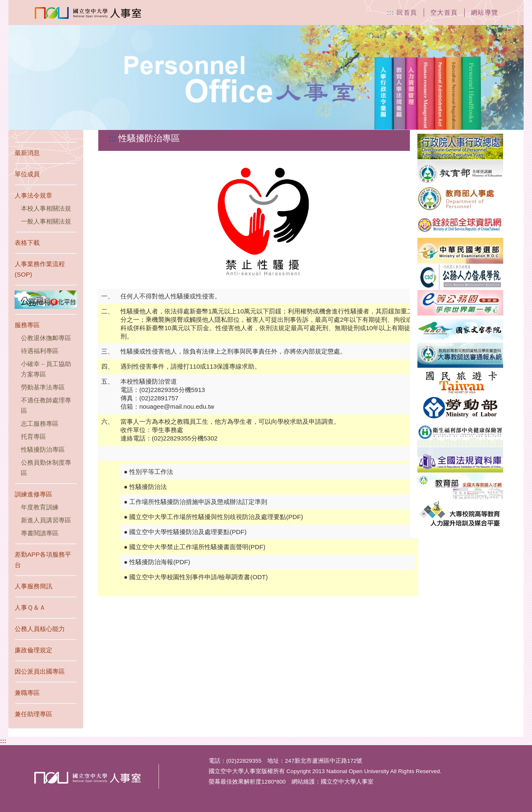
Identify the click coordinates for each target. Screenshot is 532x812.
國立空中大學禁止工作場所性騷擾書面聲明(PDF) (197, 547)
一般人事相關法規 (46, 221)
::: (3, 741)
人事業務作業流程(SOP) (40, 269)
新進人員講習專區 (46, 520)
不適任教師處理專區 (46, 405)
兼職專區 (27, 693)
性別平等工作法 (151, 472)
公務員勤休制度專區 (46, 468)
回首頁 (407, 12)
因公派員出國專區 (40, 671)
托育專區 (33, 437)
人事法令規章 (33, 195)
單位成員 (27, 174)
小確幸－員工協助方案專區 (46, 369)
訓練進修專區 (33, 494)
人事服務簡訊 (33, 586)
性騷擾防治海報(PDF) (160, 562)
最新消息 (27, 153)
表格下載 (27, 243)
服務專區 (27, 325)
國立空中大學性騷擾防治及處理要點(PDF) (188, 532)
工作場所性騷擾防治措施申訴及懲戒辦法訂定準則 (198, 502)
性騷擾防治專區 (43, 449)
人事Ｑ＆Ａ (30, 607)
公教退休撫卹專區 (46, 338)
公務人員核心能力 (40, 629)
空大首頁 (444, 12)
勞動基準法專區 (43, 387)
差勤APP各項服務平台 (43, 560)
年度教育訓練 (40, 507)
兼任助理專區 (33, 714)
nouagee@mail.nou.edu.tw (177, 406)
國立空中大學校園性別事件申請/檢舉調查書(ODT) (198, 577)
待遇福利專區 (40, 351)
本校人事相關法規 (46, 208)
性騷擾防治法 (148, 487)
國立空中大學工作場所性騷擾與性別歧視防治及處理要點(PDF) (216, 517)
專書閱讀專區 (40, 533)
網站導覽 (485, 12)
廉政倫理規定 (33, 650)
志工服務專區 (40, 424)
